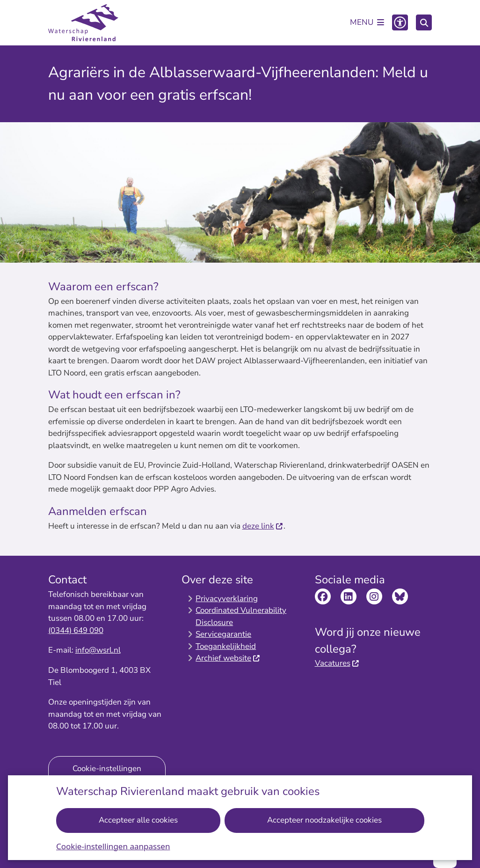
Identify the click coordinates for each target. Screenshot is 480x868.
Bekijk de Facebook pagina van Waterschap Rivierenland (323, 596)
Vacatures (337, 663)
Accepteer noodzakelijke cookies (324, 820)
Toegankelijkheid (226, 646)
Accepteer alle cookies (138, 820)
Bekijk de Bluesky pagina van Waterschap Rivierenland (400, 596)
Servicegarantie (223, 634)
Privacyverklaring (227, 599)
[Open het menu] (367, 22)
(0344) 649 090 (76, 630)
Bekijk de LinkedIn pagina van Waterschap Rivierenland (349, 596)
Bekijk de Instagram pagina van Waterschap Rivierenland (374, 596)
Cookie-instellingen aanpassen (113, 846)
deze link (263, 526)
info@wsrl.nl (98, 650)
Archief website (228, 658)
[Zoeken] (424, 22)
